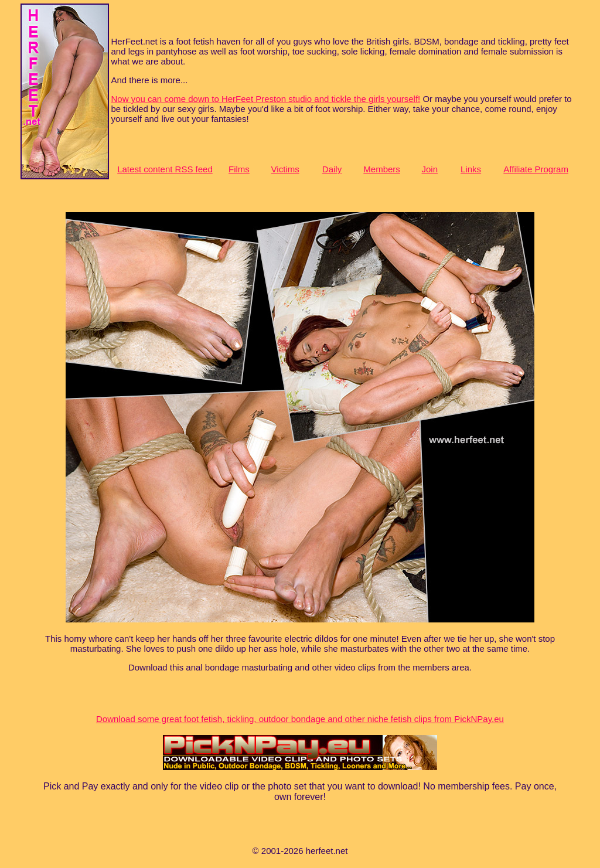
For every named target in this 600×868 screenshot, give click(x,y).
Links (471, 169)
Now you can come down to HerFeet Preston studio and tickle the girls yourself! (266, 99)
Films (239, 169)
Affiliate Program (536, 169)
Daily (332, 169)
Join (429, 169)
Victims (285, 169)
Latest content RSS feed (165, 169)
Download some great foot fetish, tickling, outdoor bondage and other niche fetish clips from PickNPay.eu (300, 719)
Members (382, 169)
